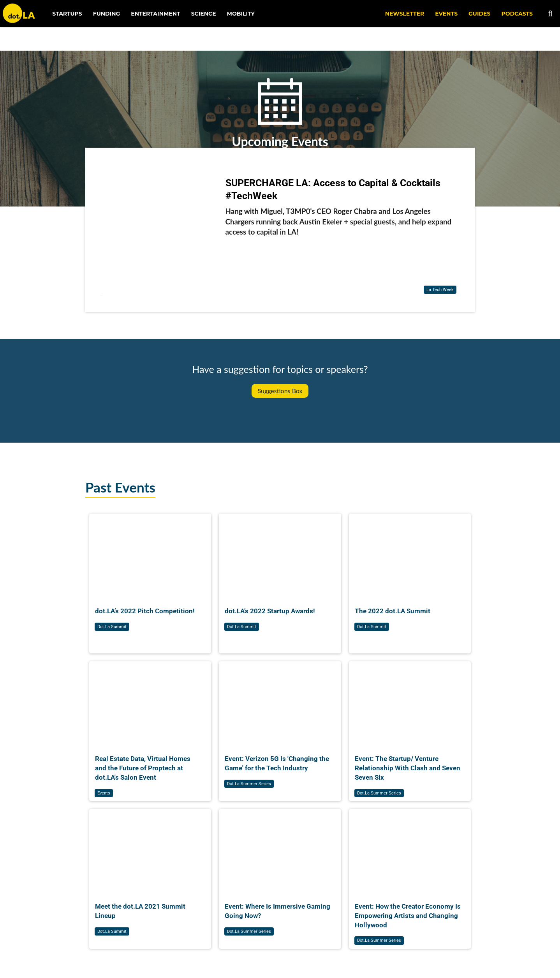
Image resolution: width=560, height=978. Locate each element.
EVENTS (446, 14)
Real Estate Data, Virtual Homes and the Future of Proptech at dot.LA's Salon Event (143, 768)
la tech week (440, 290)
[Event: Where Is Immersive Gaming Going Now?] (280, 850)
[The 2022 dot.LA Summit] (410, 554)
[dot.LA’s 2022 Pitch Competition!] (150, 554)
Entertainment (155, 14)
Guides (479, 14)
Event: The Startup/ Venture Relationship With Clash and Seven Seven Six (408, 768)
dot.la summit (112, 627)
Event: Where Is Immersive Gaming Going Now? (277, 911)
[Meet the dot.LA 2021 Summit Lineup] (150, 850)
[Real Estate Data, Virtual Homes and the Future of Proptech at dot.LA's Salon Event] (150, 702)
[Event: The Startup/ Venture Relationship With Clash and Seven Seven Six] (410, 702)
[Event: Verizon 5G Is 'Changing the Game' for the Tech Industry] (280, 702)
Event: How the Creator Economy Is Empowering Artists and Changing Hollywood (408, 916)
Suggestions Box (280, 391)
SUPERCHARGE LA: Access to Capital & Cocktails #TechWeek (333, 189)
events (104, 793)
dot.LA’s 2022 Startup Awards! (270, 611)
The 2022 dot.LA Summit (393, 611)
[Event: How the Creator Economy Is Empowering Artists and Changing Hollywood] (410, 850)
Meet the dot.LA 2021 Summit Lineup (140, 911)
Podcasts (517, 14)
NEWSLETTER (405, 14)
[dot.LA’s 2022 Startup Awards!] (280, 554)
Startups (67, 14)
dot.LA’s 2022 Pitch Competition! (145, 611)
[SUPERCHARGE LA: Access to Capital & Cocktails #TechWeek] (159, 231)
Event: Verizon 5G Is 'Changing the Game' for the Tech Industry (277, 763)
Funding (107, 14)
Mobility (241, 14)
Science (204, 14)
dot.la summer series (249, 784)
